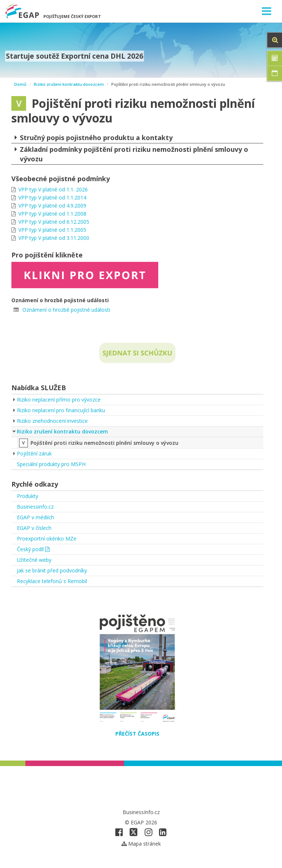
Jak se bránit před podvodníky (52, 570)
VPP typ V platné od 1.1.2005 (52, 230)
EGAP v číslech (34, 528)
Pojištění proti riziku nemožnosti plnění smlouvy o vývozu (104, 443)
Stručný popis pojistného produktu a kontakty (92, 138)
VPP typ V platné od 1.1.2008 (52, 214)
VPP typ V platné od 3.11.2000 (54, 238)
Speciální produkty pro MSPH (51, 464)
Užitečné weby (34, 560)
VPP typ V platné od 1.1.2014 (52, 197)
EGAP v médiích (35, 517)
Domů (20, 84)
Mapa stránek (141, 844)
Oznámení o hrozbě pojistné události (66, 310)
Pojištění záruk (34, 453)
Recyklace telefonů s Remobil (52, 581)
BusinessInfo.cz (141, 812)
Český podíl (33, 549)
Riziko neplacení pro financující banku (61, 410)
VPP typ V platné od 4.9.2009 (52, 206)
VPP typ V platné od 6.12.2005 (54, 222)
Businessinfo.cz (35, 507)
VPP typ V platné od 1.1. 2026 (53, 189)
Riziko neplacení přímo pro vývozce (59, 400)
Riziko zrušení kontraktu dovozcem (69, 84)
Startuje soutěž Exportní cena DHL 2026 (75, 56)
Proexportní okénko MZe (47, 539)
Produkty (28, 496)
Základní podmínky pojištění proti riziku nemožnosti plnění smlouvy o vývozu (130, 154)
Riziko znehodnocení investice (52, 421)
